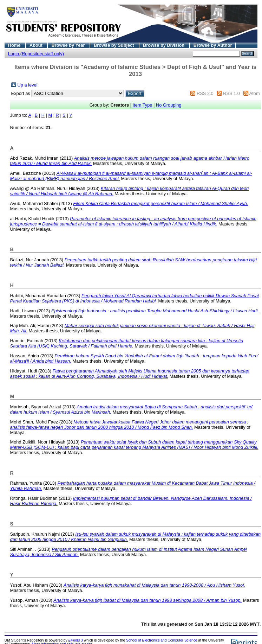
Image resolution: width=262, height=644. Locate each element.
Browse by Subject (114, 45)
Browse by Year (69, 45)
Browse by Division (164, 45)
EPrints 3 (76, 640)
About (37, 45)
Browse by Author (213, 45)
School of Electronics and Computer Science (162, 640)
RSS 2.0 (205, 93)
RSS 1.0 (231, 93)
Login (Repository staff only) (36, 54)
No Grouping (169, 105)
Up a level (28, 85)
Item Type (143, 105)
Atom (255, 93)
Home (15, 45)
